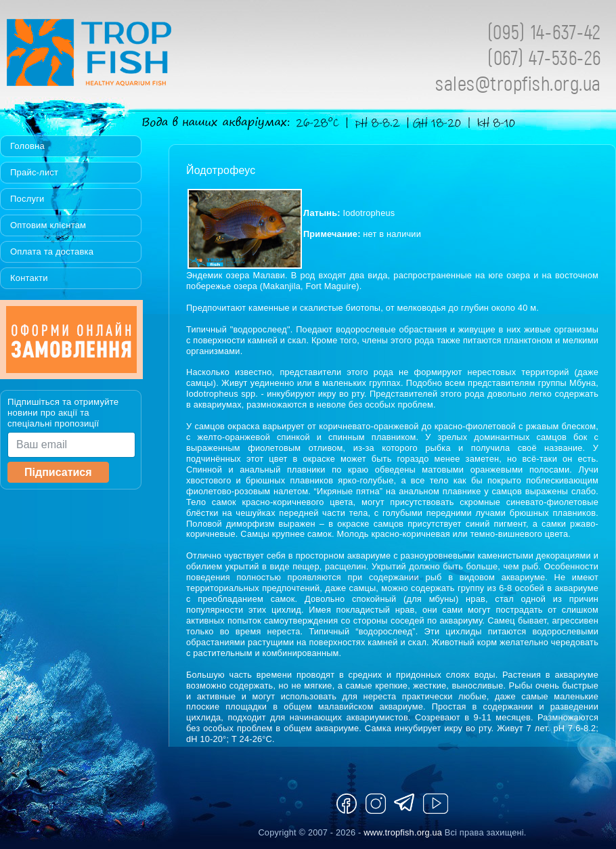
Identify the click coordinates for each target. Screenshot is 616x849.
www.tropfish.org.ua (403, 832)
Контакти (29, 278)
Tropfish (176, 56)
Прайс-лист (34, 172)
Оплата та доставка (52, 252)
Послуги (27, 199)
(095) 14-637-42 (544, 31)
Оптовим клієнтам (48, 225)
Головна (27, 146)
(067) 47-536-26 (544, 57)
